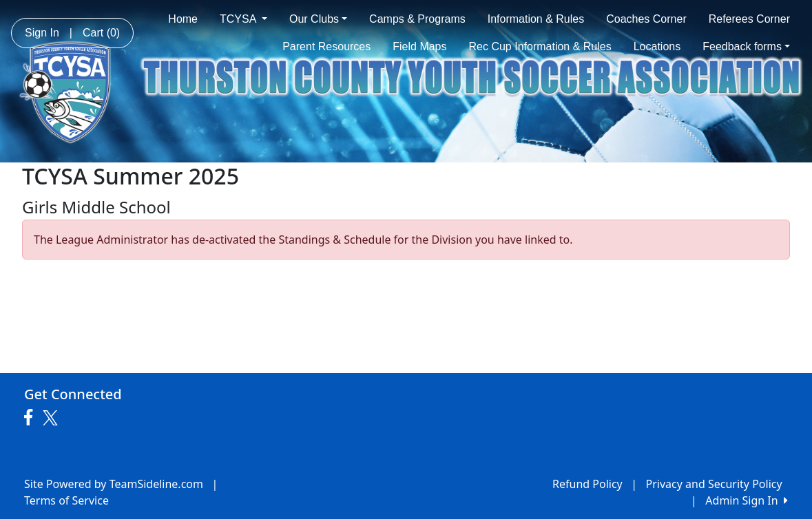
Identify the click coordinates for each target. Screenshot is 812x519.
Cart (101, 33)
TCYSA (243, 19)
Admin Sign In (747, 500)
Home (183, 19)
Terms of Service (66, 500)
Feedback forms (746, 46)
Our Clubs (318, 19)
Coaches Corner (646, 19)
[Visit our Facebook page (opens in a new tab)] (32, 418)
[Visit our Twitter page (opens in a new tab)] (52, 418)
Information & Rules (536, 19)
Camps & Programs (417, 19)
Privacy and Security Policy (714, 484)
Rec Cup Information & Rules (540, 46)
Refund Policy (587, 484)
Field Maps (419, 46)
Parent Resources (326, 46)
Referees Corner (749, 19)
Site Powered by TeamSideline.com (114, 484)
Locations (657, 46)
